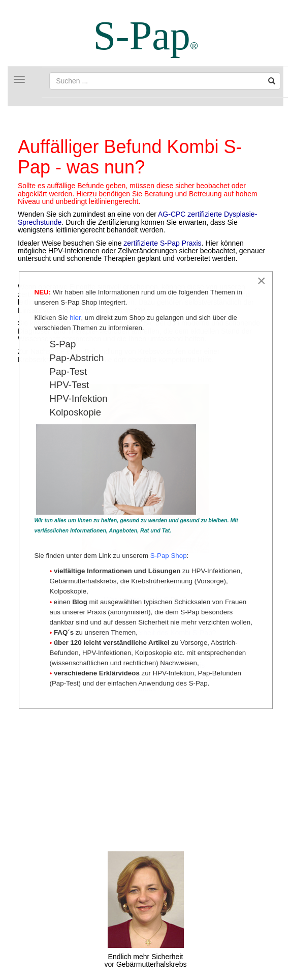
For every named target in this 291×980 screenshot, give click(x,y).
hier (75, 318)
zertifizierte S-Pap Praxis (162, 243)
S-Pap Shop (169, 556)
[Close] (262, 281)
